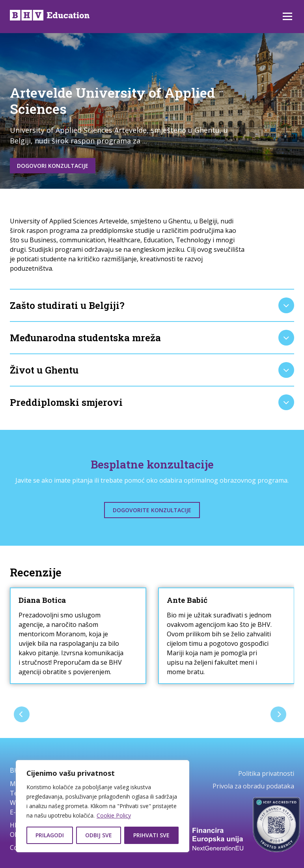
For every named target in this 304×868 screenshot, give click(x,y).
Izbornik (287, 17)
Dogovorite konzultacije (152, 510)
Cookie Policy (114, 815)
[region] (103, 806)
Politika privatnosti (266, 773)
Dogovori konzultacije (53, 166)
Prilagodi (50, 835)
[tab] (152, 305)
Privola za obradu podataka (253, 786)
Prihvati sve (151, 835)
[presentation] (22, 714)
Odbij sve (99, 835)
